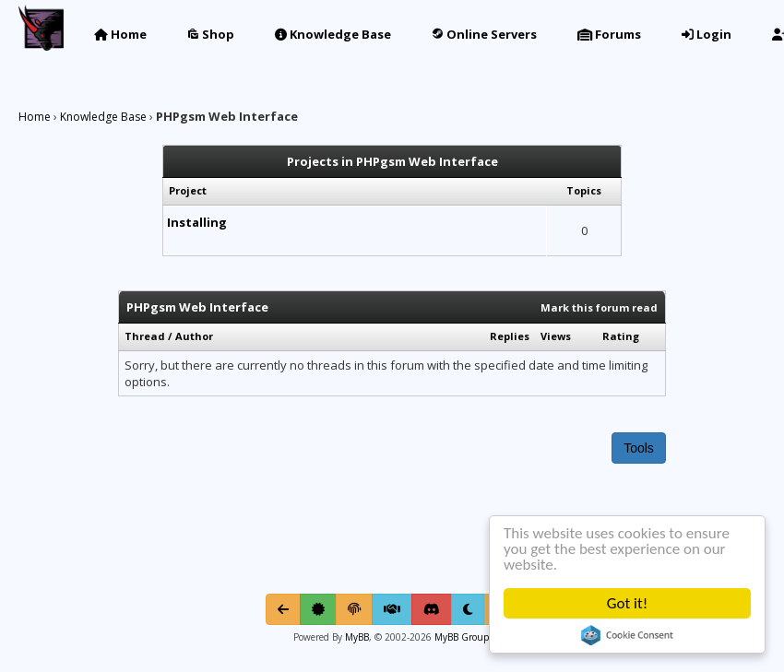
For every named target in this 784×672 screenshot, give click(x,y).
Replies (510, 336)
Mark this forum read (599, 307)
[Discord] (432, 609)
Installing (197, 222)
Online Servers (484, 34)
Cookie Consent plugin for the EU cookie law (627, 635)
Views (556, 336)
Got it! (627, 603)
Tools (639, 448)
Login (707, 34)
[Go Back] (283, 609)
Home (120, 34)
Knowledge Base (333, 34)
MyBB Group (460, 637)
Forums (609, 34)
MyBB (357, 637)
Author (194, 336)
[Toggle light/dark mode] (468, 609)
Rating (621, 336)
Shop (211, 34)
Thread (145, 336)
